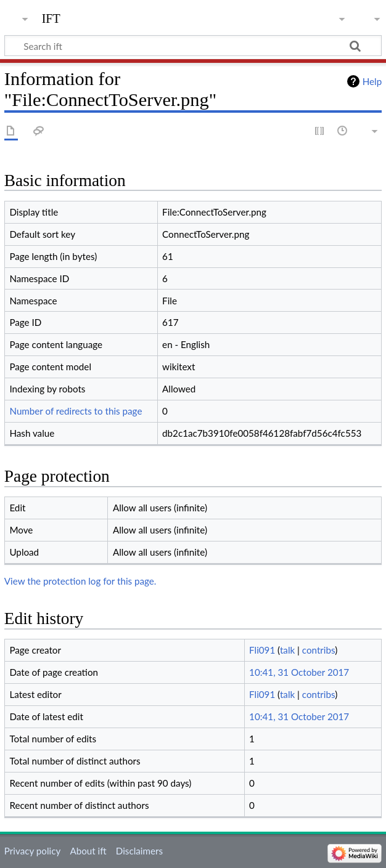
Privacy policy (32, 851)
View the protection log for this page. (80, 581)
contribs (318, 650)
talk (287, 650)
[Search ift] (193, 46)
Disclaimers (139, 851)
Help (372, 81)
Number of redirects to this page (76, 411)
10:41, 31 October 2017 (299, 672)
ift (51, 17)
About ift (88, 851)
